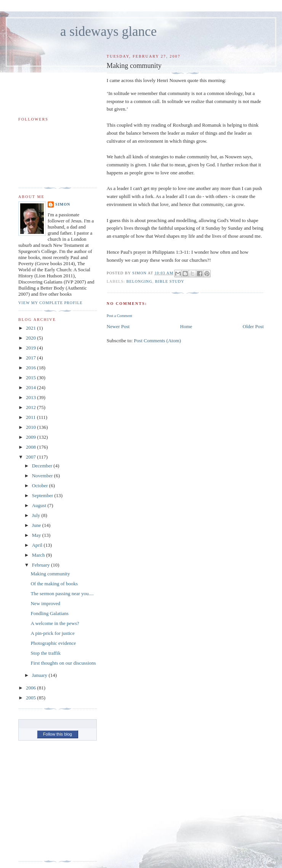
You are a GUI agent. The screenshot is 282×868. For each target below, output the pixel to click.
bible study (170, 281)
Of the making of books (54, 584)
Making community (50, 574)
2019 (31, 348)
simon (63, 204)
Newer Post (118, 326)
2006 (31, 688)
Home (186, 326)
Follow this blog (58, 734)
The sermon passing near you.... (62, 593)
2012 (31, 407)
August (40, 505)
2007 (31, 457)
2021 (31, 328)
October (41, 486)
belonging (139, 281)
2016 (31, 368)
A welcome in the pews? (55, 623)
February (42, 565)
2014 (31, 387)
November (43, 476)
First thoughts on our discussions (63, 663)
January (40, 675)
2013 (31, 397)
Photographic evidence (53, 643)
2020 (31, 338)
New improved (45, 603)
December (43, 466)
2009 (31, 437)
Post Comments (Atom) (157, 341)
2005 (31, 698)
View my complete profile (50, 303)
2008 (31, 447)
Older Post (253, 326)
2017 (31, 358)
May (37, 535)
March (39, 555)
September (43, 495)
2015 (31, 378)
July (37, 515)
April (38, 545)
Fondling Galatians (49, 613)
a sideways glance (108, 31)
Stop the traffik (45, 653)
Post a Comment (119, 316)
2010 (31, 427)
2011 (31, 417)
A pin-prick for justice (52, 633)
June (37, 525)
